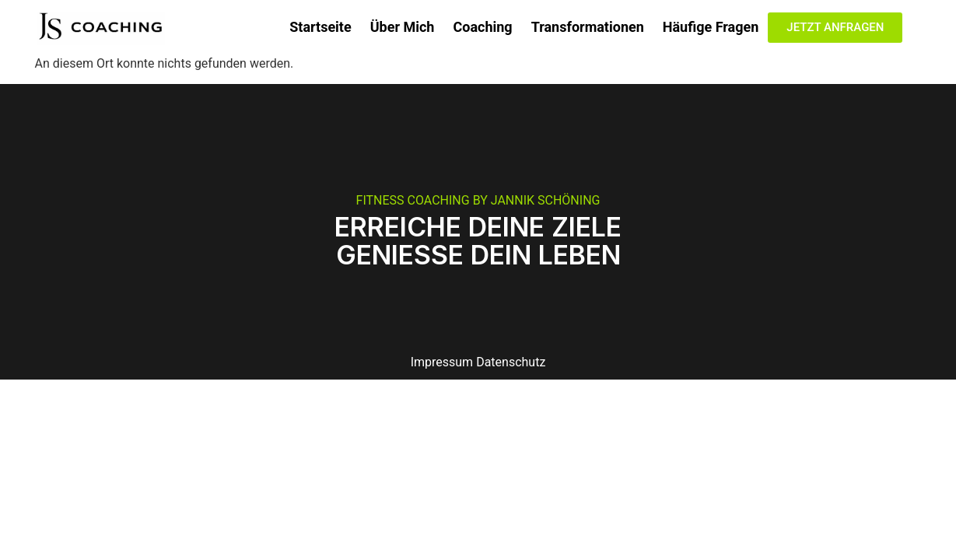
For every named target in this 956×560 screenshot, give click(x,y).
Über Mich (403, 27)
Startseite (320, 27)
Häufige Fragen (711, 27)
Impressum (442, 362)
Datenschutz (511, 362)
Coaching (482, 27)
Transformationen (588, 27)
